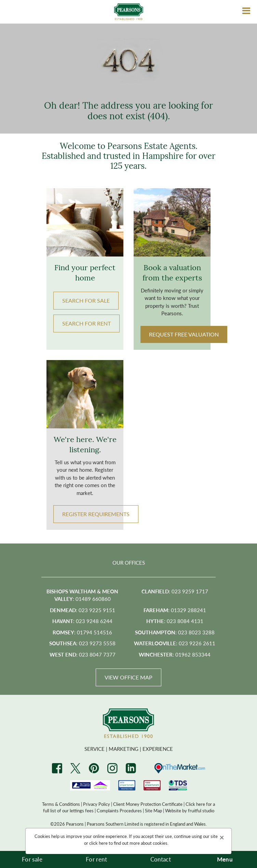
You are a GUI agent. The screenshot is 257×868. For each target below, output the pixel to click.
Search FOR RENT (86, 323)
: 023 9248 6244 (82, 621)
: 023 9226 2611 (175, 643)
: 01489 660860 (82, 595)
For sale (32, 859)
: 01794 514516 (82, 632)
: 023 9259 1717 (175, 591)
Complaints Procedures (119, 810)
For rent (96, 859)
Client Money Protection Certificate (148, 804)
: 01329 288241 (175, 610)
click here (98, 843)
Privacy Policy (97, 804)
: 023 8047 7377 (83, 654)
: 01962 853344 (175, 654)
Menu (225, 859)
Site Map (153, 810)
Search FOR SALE (86, 300)
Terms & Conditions (61, 804)
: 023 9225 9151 (83, 610)
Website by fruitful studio (190, 810)
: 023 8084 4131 (175, 621)
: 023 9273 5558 (82, 643)
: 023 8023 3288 (175, 632)
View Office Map (128, 677)
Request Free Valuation (184, 334)
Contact (161, 859)
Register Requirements (96, 514)
